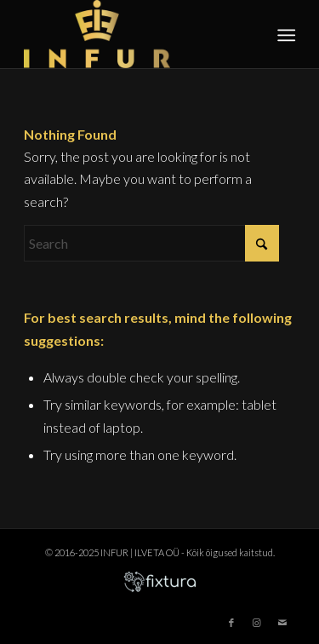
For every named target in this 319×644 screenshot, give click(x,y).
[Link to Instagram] (257, 623)
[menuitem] (285, 35)
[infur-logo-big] (132, 34)
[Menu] (285, 35)
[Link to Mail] (282, 623)
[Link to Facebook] (231, 623)
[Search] (151, 243)
